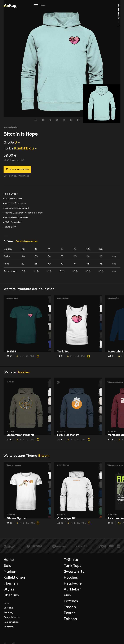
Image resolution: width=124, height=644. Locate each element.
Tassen (70, 607)
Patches (71, 601)
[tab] (62, 260)
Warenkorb (119, 15)
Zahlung (8, 613)
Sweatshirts (74, 572)
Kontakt (8, 627)
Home (9, 560)
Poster (69, 613)
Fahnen (70, 619)
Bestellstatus (12, 617)
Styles (9, 589)
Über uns (11, 595)
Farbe (9, 148)
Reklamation (11, 622)
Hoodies (23, 372)
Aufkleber (72, 589)
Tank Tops (73, 566)
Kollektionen (14, 578)
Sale (7, 566)
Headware (73, 584)
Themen (11, 584)
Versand (8, 608)
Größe (9, 143)
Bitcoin (44, 456)
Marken (10, 572)
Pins (67, 595)
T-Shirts (71, 560)
